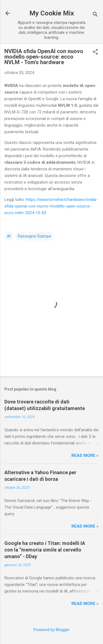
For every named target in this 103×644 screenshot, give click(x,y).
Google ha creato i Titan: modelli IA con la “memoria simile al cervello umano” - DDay (45, 550)
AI (9, 236)
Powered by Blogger (51, 630)
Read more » (85, 455)
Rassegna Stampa (34, 236)
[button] (95, 52)
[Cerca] (95, 15)
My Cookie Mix (52, 13)
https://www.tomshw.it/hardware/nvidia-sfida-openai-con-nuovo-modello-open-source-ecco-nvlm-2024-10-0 (51, 206)
